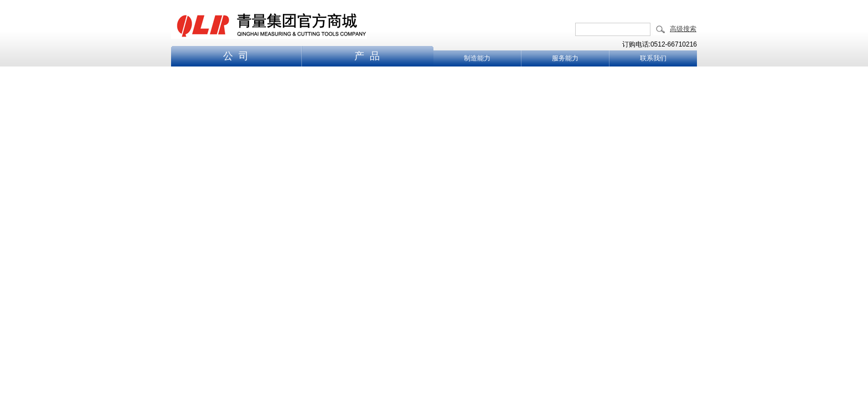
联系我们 (653, 58)
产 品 (367, 56)
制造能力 (477, 58)
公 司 (236, 56)
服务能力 (565, 58)
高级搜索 (683, 29)
